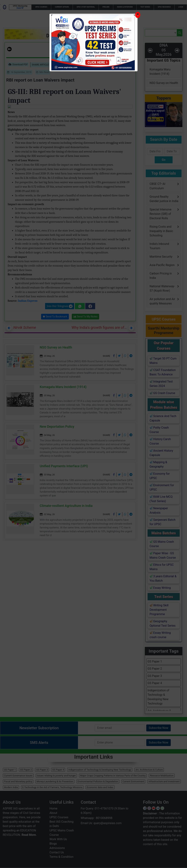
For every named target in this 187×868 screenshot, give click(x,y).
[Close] (138, 15)
